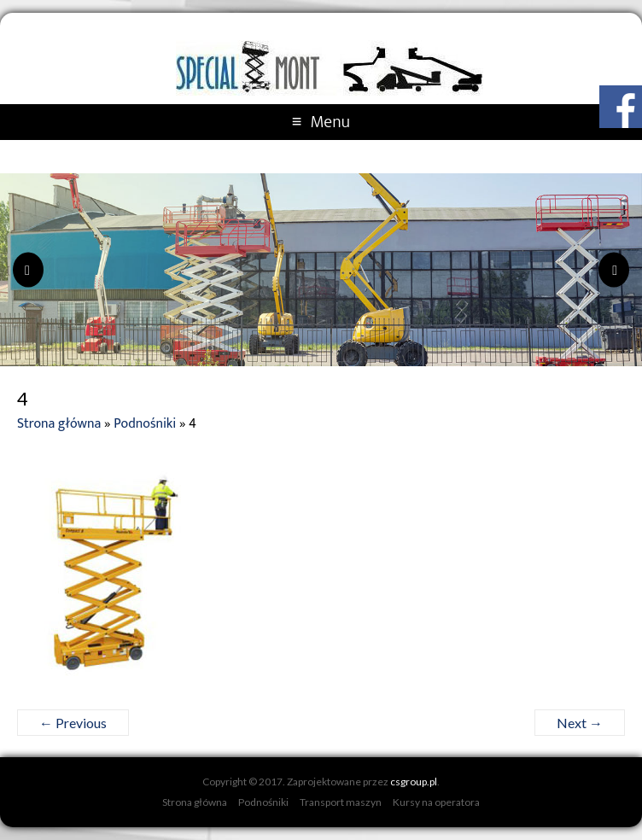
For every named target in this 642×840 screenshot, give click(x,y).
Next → (580, 723)
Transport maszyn (341, 802)
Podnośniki (145, 424)
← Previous (73, 723)
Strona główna (59, 424)
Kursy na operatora (436, 802)
